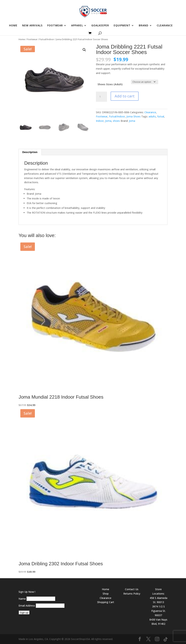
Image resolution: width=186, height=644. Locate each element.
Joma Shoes (134, 116)
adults (152, 116)
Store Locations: (158, 591)
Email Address (27, 606)
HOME (13, 26)
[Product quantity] (101, 97)
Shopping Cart (106, 602)
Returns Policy (132, 594)
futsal (161, 116)
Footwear (32, 39)
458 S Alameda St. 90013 (158, 600)
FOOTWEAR (55, 26)
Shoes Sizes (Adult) (110, 84)
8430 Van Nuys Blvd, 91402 (158, 622)
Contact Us (132, 589)
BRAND (144, 26)
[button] (84, 50)
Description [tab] (30, 152)
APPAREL (77, 26)
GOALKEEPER (100, 26)
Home (22, 39)
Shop (106, 594)
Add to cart (125, 96)
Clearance (150, 112)
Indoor (100, 121)
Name (22, 599)
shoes (116, 121)
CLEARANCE (165, 26)
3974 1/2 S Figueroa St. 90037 (158, 611)
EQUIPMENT (122, 26)
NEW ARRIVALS (32, 26)
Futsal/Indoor (47, 39)
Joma (108, 121)
